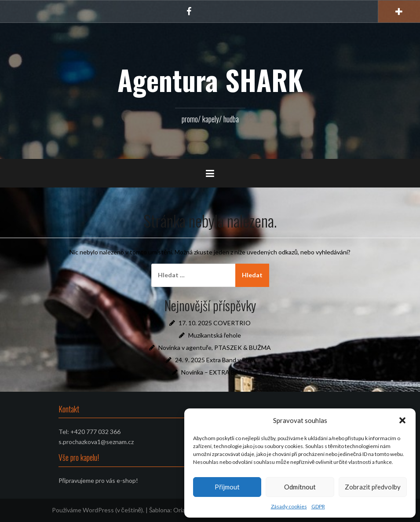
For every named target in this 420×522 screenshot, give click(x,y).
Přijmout (227, 487)
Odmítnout (300, 487)
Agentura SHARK (210, 80)
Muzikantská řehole (215, 335)
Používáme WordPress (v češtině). (98, 510)
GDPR (318, 506)
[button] (402, 420)
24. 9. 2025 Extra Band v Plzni (215, 360)
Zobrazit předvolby (373, 487)
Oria (179, 510)
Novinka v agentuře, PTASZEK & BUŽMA (215, 347)
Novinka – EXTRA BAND (215, 372)
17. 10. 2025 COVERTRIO (215, 323)
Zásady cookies (289, 506)
